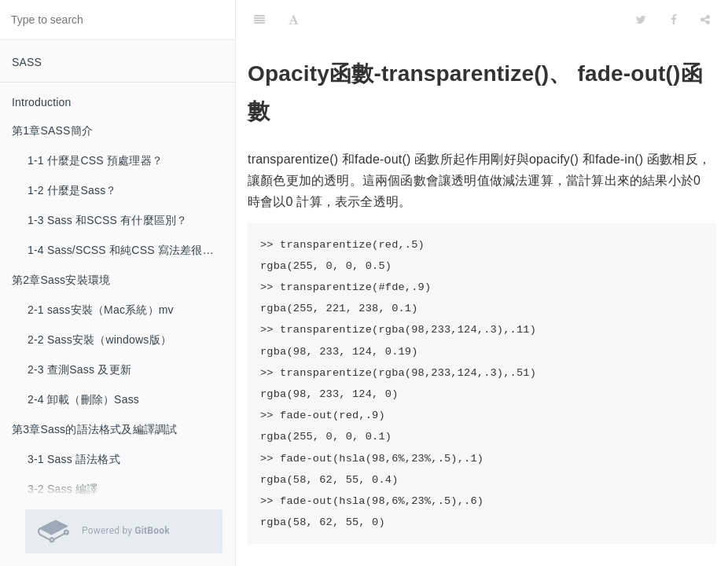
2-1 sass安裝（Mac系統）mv (101, 310)
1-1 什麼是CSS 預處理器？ (95, 160)
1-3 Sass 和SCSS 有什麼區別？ (107, 220)
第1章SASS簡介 (52, 130)
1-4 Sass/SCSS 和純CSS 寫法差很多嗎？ (131, 250)
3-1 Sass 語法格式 (74, 459)
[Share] (705, 20)
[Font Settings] (294, 20)
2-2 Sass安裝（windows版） (99, 340)
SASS (27, 62)
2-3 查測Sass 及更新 (79, 369)
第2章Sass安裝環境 (61, 280)
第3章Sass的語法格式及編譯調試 (94, 429)
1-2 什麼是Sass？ (72, 190)
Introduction (42, 102)
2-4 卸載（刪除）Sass (83, 399)
